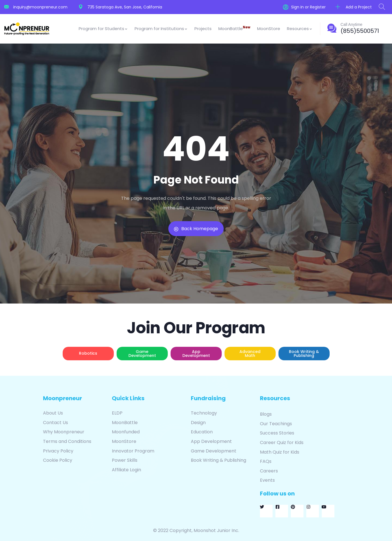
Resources (300, 29)
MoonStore (269, 29)
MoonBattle (234, 28)
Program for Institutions (161, 29)
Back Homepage (196, 229)
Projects (203, 29)
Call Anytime (352, 24)
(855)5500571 (360, 31)
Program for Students (103, 29)
